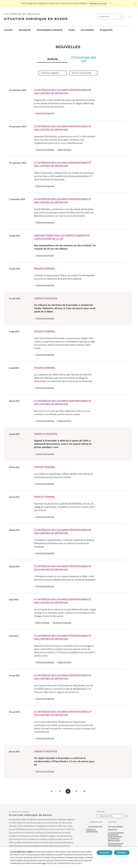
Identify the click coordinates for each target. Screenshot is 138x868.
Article (52, 59)
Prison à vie (112, 829)
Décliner (122, 853)
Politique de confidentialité (92, 830)
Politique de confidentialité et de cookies (64, 863)
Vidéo (72, 30)
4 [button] (52, 791)
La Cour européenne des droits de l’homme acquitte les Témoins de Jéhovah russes (116, 837)
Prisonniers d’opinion (49, 30)
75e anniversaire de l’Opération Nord (116, 844)
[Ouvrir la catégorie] (126, 816)
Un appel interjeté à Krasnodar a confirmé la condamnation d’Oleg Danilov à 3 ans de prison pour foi (64, 761)
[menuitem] (8, 30)
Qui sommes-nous (95, 826)
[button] (43, 791)
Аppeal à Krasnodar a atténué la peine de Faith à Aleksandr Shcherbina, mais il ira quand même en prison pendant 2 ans (63, 444)
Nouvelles (25, 30)
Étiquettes (106, 30)
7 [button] (76, 791)
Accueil (8, 30)
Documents (87, 30)
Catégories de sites (106, 816)
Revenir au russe (98, 3)
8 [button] (84, 791)
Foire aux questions (116, 826)
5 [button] (60, 791)
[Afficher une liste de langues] (111, 3)
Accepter (105, 853)
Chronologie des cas (84, 59)
